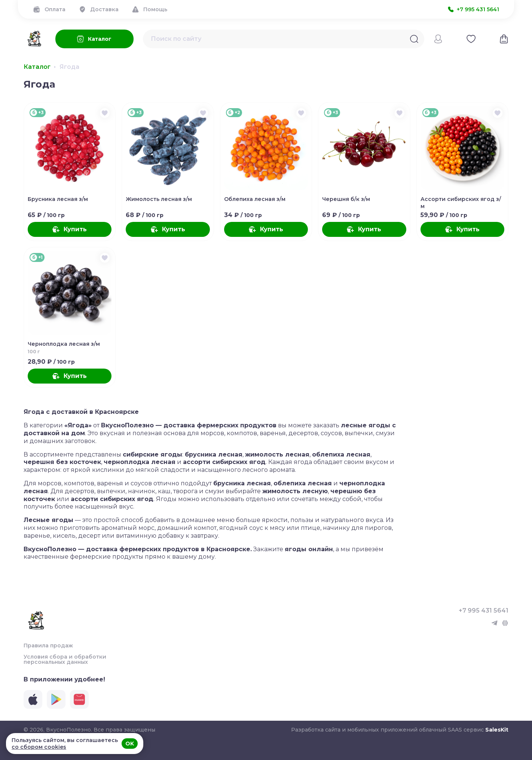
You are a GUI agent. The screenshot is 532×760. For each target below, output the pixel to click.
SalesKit (497, 730)
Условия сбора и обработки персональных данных (65, 659)
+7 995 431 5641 (484, 611)
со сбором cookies (39, 747)
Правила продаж (48, 645)
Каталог (37, 67)
